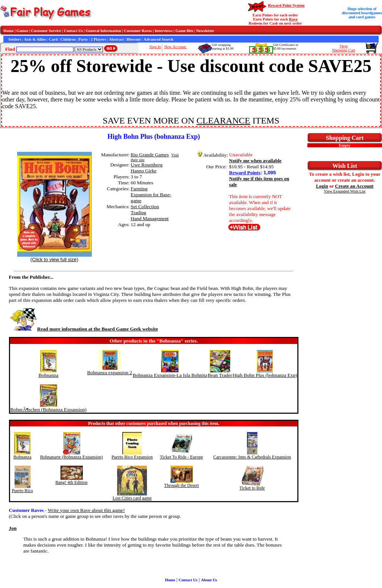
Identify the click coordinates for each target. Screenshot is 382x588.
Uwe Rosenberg (146, 165)
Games (22, 31)
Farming (139, 189)
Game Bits (184, 31)
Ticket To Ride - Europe (182, 457)
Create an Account (354, 186)
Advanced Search (158, 39)
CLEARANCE (223, 121)
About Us (209, 580)
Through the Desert (181, 485)
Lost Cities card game (132, 498)
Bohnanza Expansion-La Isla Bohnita (170, 375)
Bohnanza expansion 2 (110, 373)
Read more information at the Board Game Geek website (84, 329)
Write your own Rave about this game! (86, 510)
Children (68, 39)
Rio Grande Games (150, 155)
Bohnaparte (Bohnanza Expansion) (72, 457)
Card (53, 39)
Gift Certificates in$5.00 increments (286, 47)
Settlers (15, 39)
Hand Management (150, 218)
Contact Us (73, 31)
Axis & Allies (35, 39)
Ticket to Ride (252, 488)
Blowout (134, 39)
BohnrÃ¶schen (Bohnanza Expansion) (48, 409)
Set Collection (145, 207)
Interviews (164, 31)
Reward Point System (286, 5)
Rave (293, 19)
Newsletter (205, 31)
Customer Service (46, 31)
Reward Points (245, 173)
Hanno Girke (143, 171)
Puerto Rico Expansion (132, 457)
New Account (176, 47)
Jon (13, 528)
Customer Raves (138, 31)
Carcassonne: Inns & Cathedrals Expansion (252, 457)
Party (83, 39)
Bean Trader (220, 375)
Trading (138, 212)
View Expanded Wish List (345, 191)
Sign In (155, 47)
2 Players (98, 39)
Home (8, 31)
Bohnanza (48, 375)
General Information (104, 31)
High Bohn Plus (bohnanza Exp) (265, 375)
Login (322, 186)
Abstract (116, 39)
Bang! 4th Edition (72, 482)
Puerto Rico (23, 491)
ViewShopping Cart (344, 48)
